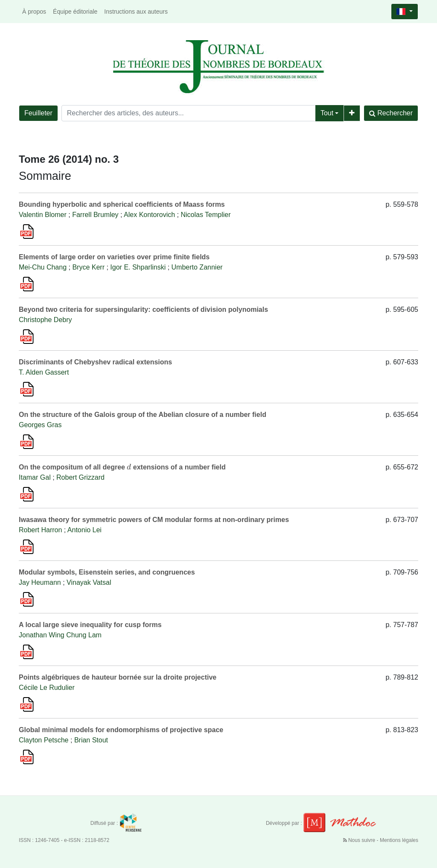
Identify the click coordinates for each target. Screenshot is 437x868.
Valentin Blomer (43, 215)
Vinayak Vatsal (89, 582)
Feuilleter (38, 113)
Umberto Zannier (197, 267)
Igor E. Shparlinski (138, 267)
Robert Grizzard (80, 477)
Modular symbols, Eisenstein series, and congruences (107, 572)
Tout (327, 113)
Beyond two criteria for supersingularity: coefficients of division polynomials (143, 309)
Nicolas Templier (205, 215)
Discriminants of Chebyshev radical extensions (95, 362)
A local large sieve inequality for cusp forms (90, 625)
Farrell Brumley (95, 215)
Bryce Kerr (88, 267)
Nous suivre (360, 840)
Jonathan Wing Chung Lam (60, 635)
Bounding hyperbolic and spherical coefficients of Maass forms (122, 204)
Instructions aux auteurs (136, 12)
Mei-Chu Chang (43, 267)
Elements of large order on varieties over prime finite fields (114, 257)
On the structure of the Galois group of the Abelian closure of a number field (143, 415)
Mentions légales (399, 840)
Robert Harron (40, 530)
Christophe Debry (45, 320)
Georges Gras (40, 425)
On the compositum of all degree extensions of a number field (122, 467)
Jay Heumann (40, 582)
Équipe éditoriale (75, 12)
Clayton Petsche (44, 740)
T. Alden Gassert (44, 372)
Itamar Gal (35, 477)
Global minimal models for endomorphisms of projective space (121, 730)
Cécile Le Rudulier (47, 688)
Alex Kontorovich (149, 215)
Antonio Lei (84, 530)
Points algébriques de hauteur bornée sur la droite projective (118, 677)
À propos (34, 12)
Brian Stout (91, 740)
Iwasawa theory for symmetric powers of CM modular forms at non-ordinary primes (154, 520)
